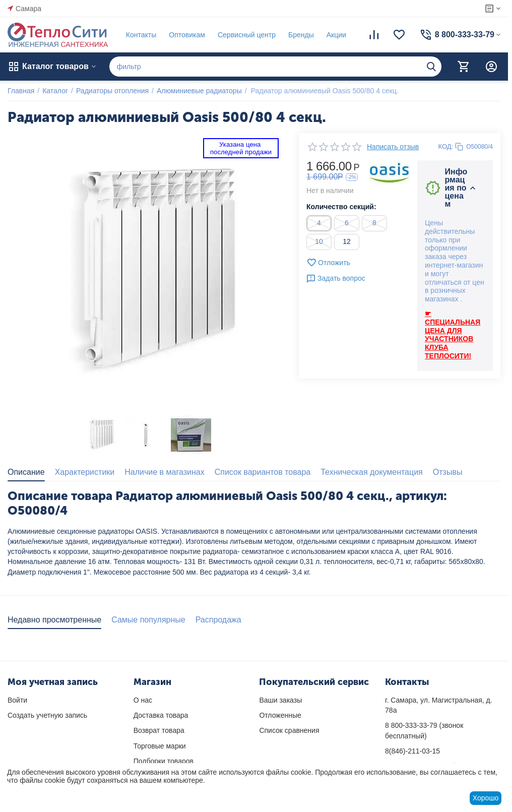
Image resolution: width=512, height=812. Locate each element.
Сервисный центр (247, 35)
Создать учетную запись (47, 715)
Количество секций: (341, 207)
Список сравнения (289, 730)
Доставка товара (161, 715)
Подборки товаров (164, 761)
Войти (17, 700)
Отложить (328, 263)
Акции (336, 35)
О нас (143, 700)
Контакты (141, 35)
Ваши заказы (280, 700)
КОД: (446, 146)
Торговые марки (160, 746)
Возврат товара (159, 730)
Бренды (301, 35)
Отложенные (280, 715)
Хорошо (486, 798)
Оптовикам (187, 35)
